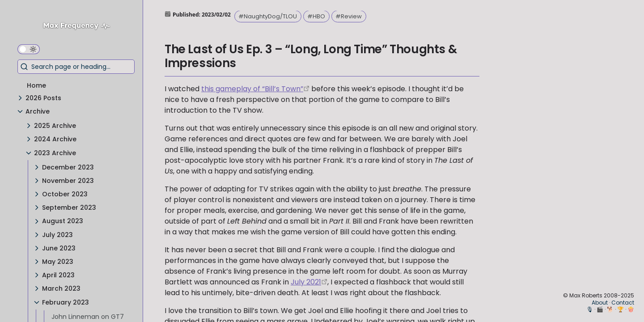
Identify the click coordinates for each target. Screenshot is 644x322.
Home (36, 85)
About (600, 303)
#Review (349, 16)
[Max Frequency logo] (80, 27)
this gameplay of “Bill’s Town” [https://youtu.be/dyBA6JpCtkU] (252, 89)
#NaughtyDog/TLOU (268, 16)
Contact (623, 303)
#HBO (316, 16)
